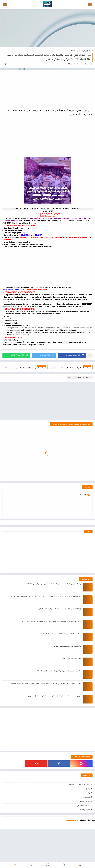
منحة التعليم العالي (83, 806)
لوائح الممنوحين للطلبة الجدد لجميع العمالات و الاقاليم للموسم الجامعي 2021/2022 (54, 584)
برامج (88, 789)
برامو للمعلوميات (72, 820)
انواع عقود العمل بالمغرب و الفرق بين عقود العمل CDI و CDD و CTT (59, 671)
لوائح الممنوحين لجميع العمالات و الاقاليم (67, 646)
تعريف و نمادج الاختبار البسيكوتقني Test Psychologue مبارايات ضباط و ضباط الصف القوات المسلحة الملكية (45, 684)
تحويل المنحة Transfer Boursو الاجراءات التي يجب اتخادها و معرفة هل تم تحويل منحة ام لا (51, 696)
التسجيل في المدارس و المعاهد (81, 51)
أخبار (88, 781)
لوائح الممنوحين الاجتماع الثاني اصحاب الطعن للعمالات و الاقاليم (60, 609)
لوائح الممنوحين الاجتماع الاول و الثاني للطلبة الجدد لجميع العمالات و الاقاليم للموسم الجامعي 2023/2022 (46, 597)
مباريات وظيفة (85, 802)
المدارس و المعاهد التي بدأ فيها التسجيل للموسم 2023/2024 (61, 634)
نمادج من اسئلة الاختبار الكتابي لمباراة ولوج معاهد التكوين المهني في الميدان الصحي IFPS (52, 621)
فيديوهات (87, 797)
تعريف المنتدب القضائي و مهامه (71, 659)
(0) (5, 64)
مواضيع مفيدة (85, 810)
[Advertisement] (47, 28)
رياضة (88, 793)
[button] (72, 355)
